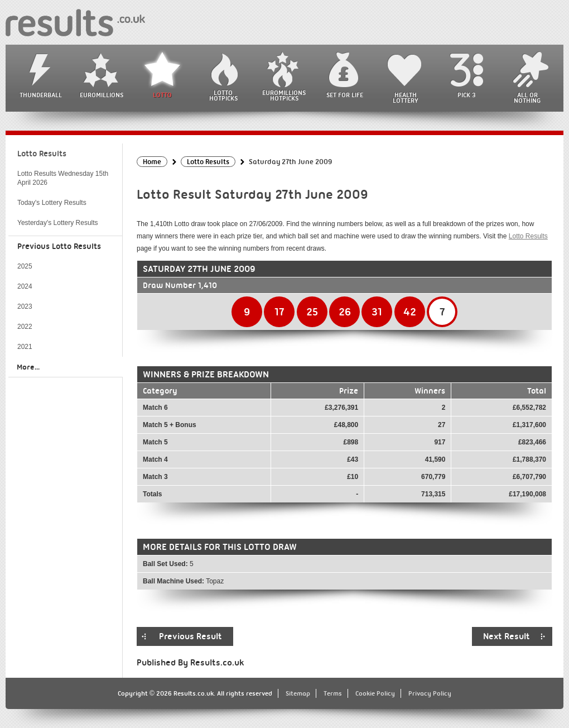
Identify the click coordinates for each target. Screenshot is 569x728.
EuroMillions (102, 95)
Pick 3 (466, 95)
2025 (25, 266)
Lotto (162, 95)
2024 (25, 286)
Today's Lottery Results (52, 203)
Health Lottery (406, 98)
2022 (25, 327)
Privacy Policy (430, 693)
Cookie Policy (375, 693)
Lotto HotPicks (223, 95)
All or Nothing (527, 98)
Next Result (507, 636)
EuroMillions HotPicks (284, 95)
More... (28, 367)
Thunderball (41, 95)
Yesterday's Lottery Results (58, 223)
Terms (333, 693)
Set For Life (345, 95)
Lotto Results (528, 236)
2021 (25, 347)
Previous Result (191, 636)
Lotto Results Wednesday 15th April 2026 (63, 178)
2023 (25, 306)
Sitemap (298, 693)
